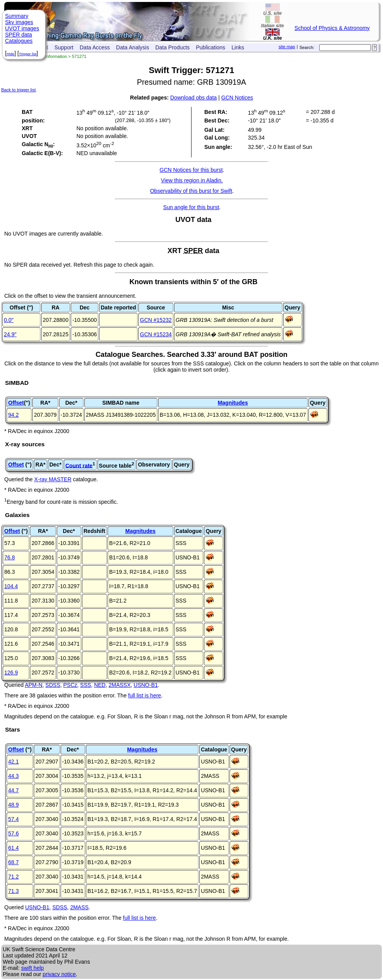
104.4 (11, 586)
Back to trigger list (18, 90)
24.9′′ (10, 334)
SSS (85, 685)
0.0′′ (9, 320)
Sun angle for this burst (191, 207)
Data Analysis (133, 47)
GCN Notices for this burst (191, 170)
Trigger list (28, 54)
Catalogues (19, 41)
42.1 (13, 762)
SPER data (18, 35)
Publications (211, 47)
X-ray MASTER (53, 479)
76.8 (10, 557)
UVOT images (22, 28)
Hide (10, 54)
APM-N (34, 685)
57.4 (13, 819)
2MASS (79, 907)
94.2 (13, 415)
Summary (17, 16)
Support (64, 47)
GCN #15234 (156, 334)
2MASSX (119, 685)
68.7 (13, 862)
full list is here (145, 695)
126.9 (11, 673)
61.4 (13, 848)
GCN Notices (237, 98)
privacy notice (59, 974)
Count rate (79, 465)
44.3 (13, 776)
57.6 (13, 833)
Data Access (95, 47)
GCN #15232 (156, 320)
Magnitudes (233, 403)
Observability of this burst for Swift (191, 191)
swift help (32, 968)
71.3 (13, 891)
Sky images (19, 22)
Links (238, 47)
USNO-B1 (146, 685)
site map (287, 47)
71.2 (13, 877)
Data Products (173, 47)
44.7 (13, 790)
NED (100, 685)
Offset (16, 403)
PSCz (70, 685)
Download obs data (193, 98)
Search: (307, 47)
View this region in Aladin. (192, 180)
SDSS (53, 685)
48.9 (13, 805)
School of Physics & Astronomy (332, 28)
